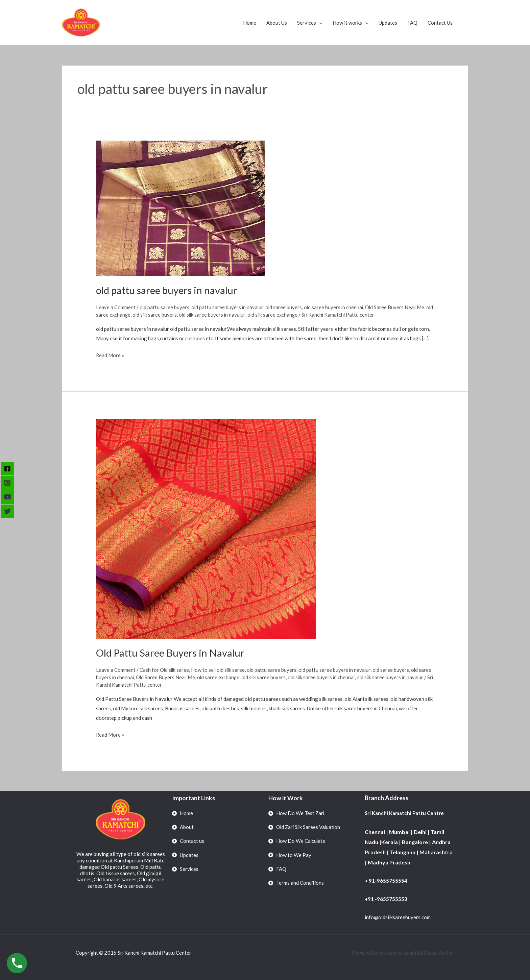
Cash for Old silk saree (165, 670)
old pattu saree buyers (165, 307)
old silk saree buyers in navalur (223, 314)
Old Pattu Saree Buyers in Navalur (171, 653)
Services (307, 23)
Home (250, 23)
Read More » (110, 354)
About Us (277, 23)
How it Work (286, 798)
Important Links (194, 798)
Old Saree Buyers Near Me (397, 307)
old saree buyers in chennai (335, 307)
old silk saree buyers (164, 314)
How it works (347, 23)
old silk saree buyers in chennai (339, 677)
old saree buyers (285, 307)
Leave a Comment (116, 307)
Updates (388, 23)
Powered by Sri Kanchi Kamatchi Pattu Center (403, 953)
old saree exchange (118, 314)
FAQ (412, 23)
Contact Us (440, 23)
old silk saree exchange (284, 314)
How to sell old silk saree (220, 670)
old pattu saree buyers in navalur (168, 290)
